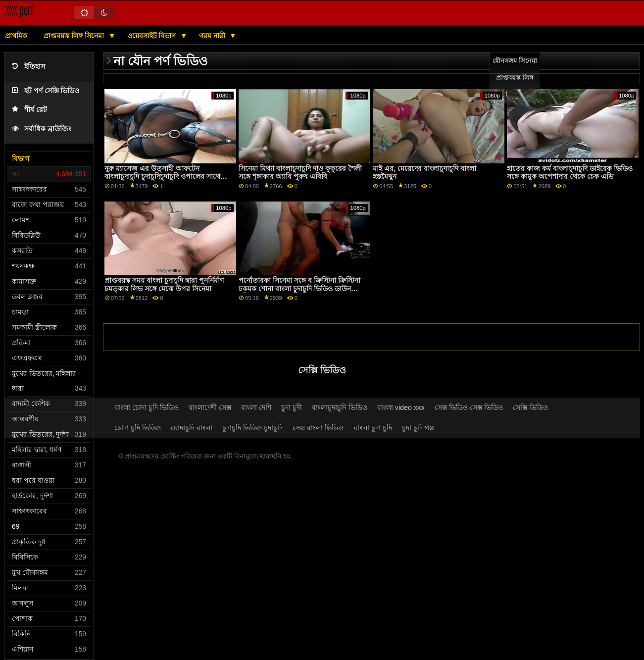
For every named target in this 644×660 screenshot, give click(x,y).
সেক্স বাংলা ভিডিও (318, 428)
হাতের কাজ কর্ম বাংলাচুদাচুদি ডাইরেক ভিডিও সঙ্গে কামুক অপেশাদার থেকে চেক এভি (570, 173)
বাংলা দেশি (256, 407)
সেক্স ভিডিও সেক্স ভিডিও (469, 407)
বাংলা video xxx (401, 407)
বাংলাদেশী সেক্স (210, 407)
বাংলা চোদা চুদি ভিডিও (147, 407)
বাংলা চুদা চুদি (373, 428)
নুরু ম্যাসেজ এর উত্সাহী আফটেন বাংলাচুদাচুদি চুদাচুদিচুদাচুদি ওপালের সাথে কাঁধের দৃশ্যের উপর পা (162, 177)
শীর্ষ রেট (29, 110)
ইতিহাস (28, 67)
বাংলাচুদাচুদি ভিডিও (340, 407)
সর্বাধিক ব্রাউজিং (42, 129)
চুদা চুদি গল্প (418, 428)
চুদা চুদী (292, 407)
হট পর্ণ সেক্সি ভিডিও (46, 91)
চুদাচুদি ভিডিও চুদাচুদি (252, 428)
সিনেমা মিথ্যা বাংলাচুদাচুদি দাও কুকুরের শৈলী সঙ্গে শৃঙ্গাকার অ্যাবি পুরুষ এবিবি (300, 173)
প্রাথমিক (16, 36)
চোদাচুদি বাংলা (192, 428)
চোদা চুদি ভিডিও (138, 428)
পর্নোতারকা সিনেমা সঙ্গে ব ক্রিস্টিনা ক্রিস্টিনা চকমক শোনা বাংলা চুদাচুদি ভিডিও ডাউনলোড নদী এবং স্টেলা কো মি (302, 288)
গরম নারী (213, 36)
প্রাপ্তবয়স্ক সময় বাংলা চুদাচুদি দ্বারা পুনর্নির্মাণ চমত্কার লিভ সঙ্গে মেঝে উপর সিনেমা (164, 284)
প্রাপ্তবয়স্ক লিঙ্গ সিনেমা (75, 36)
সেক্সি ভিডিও (530, 407)
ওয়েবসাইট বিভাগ (153, 36)
